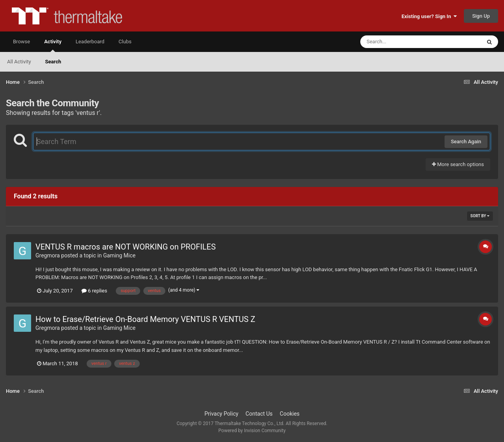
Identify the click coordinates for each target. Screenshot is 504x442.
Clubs (125, 42)
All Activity (19, 62)
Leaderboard (90, 42)
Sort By (480, 216)
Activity (53, 45)
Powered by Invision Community (252, 431)
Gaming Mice (119, 255)
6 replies (94, 291)
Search (53, 62)
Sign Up (481, 16)
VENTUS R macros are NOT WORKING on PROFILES (126, 247)
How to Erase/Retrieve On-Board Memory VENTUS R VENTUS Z (145, 319)
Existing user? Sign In (429, 16)
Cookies (290, 414)
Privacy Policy (221, 414)
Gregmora (48, 255)
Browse (21, 42)
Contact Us (259, 414)
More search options (458, 164)
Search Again (466, 141)
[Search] (401, 42)
